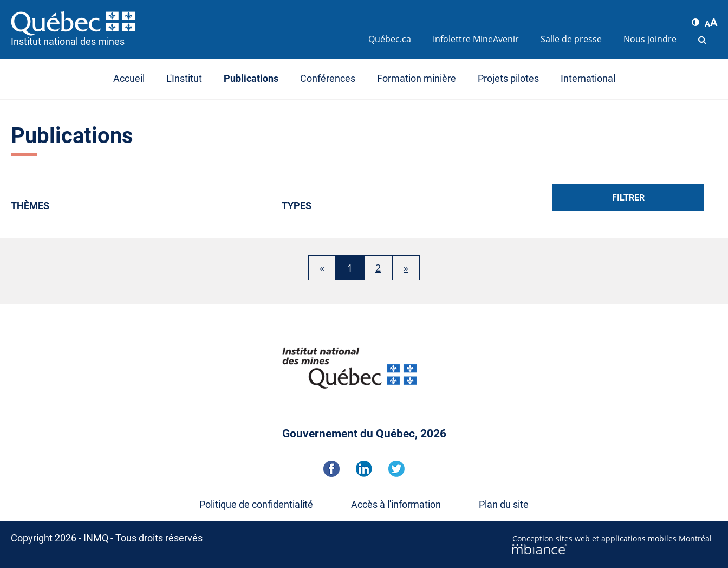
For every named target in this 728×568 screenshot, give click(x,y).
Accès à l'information (396, 504)
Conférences (328, 78)
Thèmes (30, 206)
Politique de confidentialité (256, 504)
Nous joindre (650, 39)
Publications (251, 78)
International (588, 78)
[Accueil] (184, 23)
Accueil (129, 78)
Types (297, 206)
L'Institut (184, 78)
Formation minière (417, 78)
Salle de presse (571, 39)
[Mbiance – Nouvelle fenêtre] (615, 549)
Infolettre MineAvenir (476, 39)
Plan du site (504, 504)
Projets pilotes (508, 78)
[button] (695, 22)
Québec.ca (390, 39)
